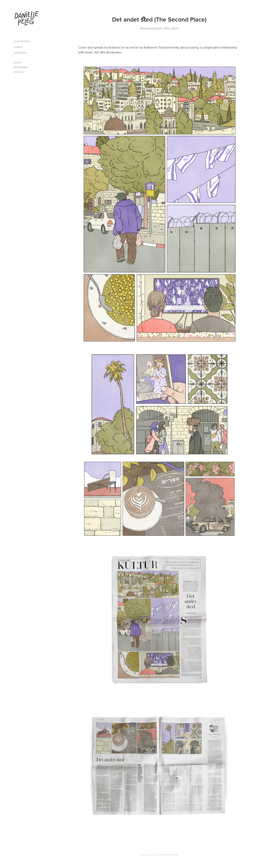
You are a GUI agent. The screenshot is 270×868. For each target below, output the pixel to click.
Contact (19, 72)
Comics (18, 47)
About (18, 62)
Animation (20, 53)
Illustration (22, 41)
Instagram (20, 67)
